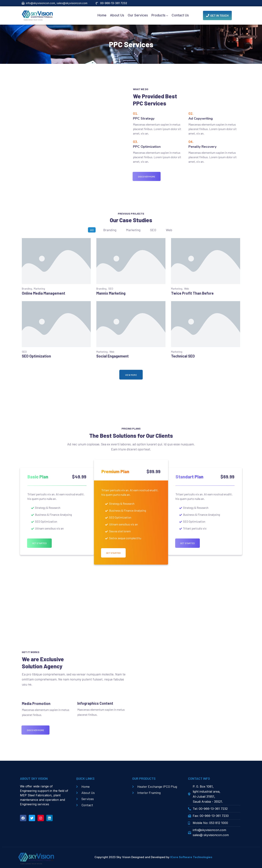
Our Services (138, 16)
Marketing (133, 231)
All (92, 231)
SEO (153, 231)
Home (102, 16)
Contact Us (180, 16)
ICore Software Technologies (191, 857)
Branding (110, 231)
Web (169, 231)
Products (158, 16)
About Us (117, 16)
